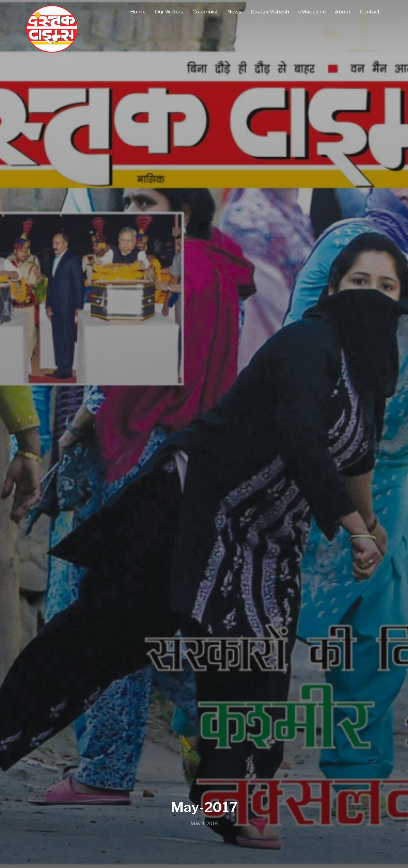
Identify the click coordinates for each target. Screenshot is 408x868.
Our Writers (169, 12)
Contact (370, 12)
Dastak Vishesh (270, 12)
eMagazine (312, 12)
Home (138, 12)
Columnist (205, 12)
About (343, 12)
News (234, 12)
